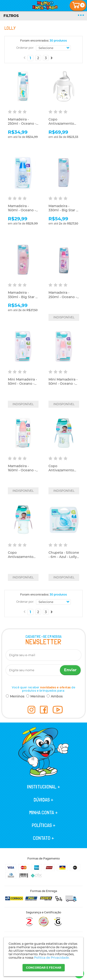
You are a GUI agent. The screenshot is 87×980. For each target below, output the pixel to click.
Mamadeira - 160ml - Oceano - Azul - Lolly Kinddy (23, 210)
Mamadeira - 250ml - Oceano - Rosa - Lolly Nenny (64, 297)
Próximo (52, 58)
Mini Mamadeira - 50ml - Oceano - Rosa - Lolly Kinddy (63, 386)
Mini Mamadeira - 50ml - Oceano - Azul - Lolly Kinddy (23, 384)
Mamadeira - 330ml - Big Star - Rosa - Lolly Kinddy (22, 299)
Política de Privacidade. (52, 957)
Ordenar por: (25, 48)
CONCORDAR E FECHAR (44, 968)
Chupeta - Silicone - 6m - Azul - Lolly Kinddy (64, 557)
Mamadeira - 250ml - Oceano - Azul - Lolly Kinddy (23, 124)
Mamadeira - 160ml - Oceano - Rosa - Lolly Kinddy (22, 472)
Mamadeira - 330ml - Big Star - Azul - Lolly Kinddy (64, 210)
